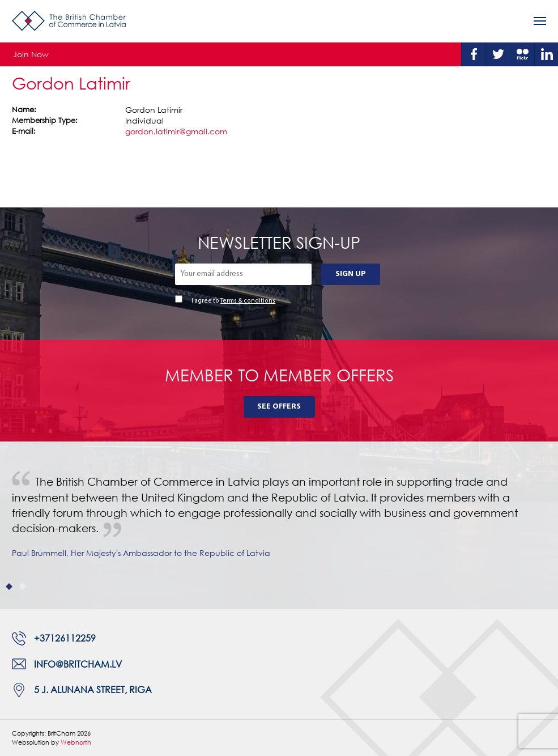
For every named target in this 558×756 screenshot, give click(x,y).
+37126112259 (65, 638)
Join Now (31, 54)
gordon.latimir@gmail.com (176, 131)
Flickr (522, 54)
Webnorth (76, 742)
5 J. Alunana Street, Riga (93, 690)
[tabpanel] (279, 525)
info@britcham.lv (78, 664)
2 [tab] (22, 586)
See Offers (279, 407)
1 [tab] (9, 586)
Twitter (498, 54)
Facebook (474, 54)
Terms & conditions (248, 301)
